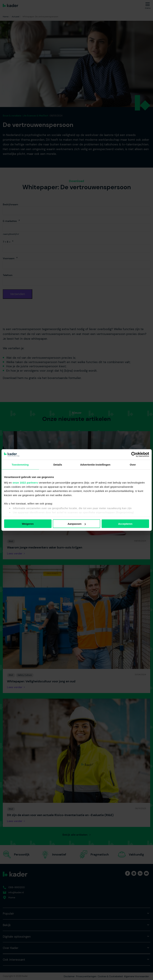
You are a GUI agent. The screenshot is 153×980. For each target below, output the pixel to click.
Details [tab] (58, 465)
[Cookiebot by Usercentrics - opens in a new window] (134, 455)
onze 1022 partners (25, 482)
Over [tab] (133, 465)
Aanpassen (77, 524)
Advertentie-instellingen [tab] (95, 465)
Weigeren (28, 524)
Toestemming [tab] (20, 465)
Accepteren (125, 524)
